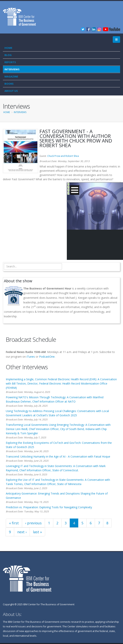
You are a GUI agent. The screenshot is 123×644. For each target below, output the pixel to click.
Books (9, 84)
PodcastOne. (47, 357)
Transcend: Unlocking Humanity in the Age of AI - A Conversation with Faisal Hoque (58, 456)
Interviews (12, 69)
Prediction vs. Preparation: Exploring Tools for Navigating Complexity (49, 507)
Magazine (11, 76)
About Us (11, 91)
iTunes (31, 357)
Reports (10, 62)
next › (22, 532)
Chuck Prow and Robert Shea (63, 156)
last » (37, 532)
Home (8, 48)
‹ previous (33, 523)
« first (14, 523)
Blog (8, 55)
